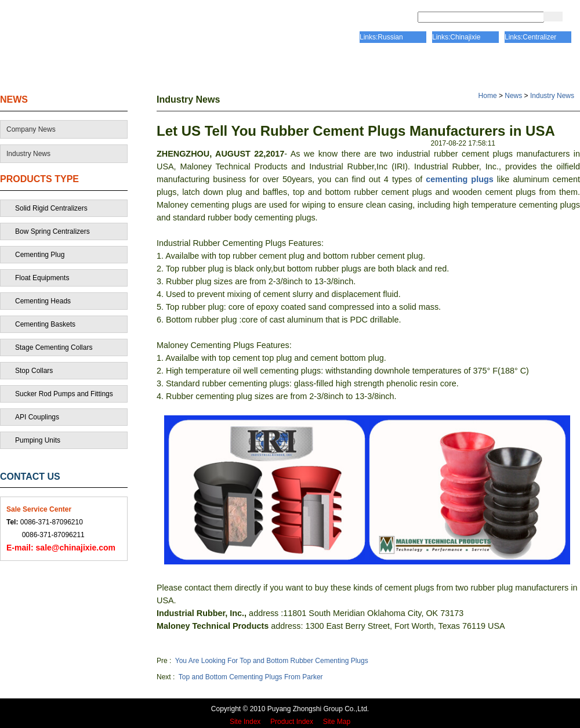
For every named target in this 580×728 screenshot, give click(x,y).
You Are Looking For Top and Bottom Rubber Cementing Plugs (272, 661)
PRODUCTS (393, 67)
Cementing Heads (43, 301)
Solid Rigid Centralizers (51, 208)
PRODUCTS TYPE (39, 179)
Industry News (28, 154)
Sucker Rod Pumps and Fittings (64, 394)
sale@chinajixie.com (61, 548)
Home (488, 96)
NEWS (14, 99)
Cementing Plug (40, 255)
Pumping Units (38, 440)
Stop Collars (34, 371)
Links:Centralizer (530, 37)
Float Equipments (42, 278)
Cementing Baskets (45, 324)
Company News (31, 129)
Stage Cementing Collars (54, 347)
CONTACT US (513, 67)
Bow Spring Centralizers (52, 231)
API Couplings (37, 417)
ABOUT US (153, 67)
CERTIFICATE (272, 67)
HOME (48, 67)
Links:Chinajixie (456, 37)
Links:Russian (381, 37)
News (513, 96)
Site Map (337, 722)
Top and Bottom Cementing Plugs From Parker (251, 677)
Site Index (245, 722)
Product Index (292, 722)
